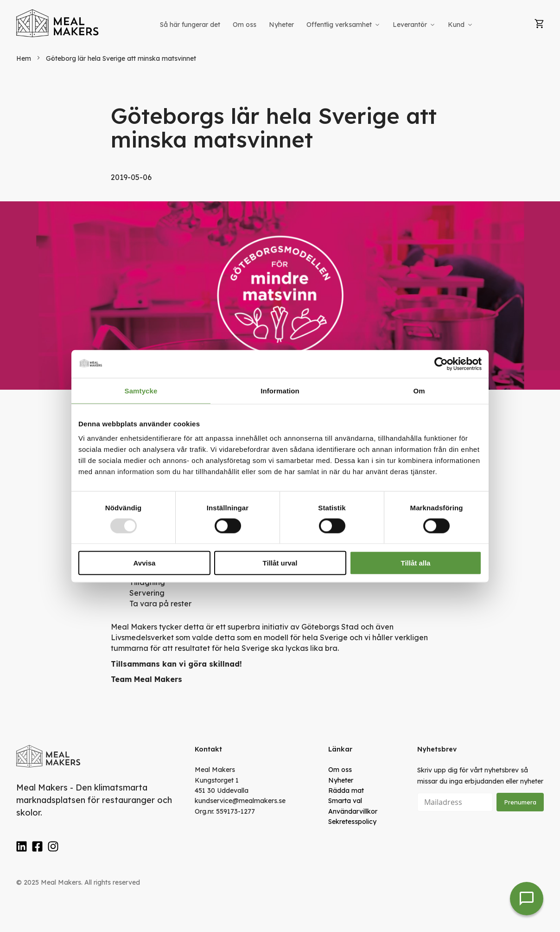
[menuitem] (190, 25)
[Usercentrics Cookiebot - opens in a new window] (441, 364)
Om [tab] (419, 390)
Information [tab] (280, 390)
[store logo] (58, 23)
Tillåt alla (416, 563)
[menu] (317, 25)
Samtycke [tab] (141, 390)
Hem (25, 58)
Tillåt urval (280, 563)
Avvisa (145, 563)
